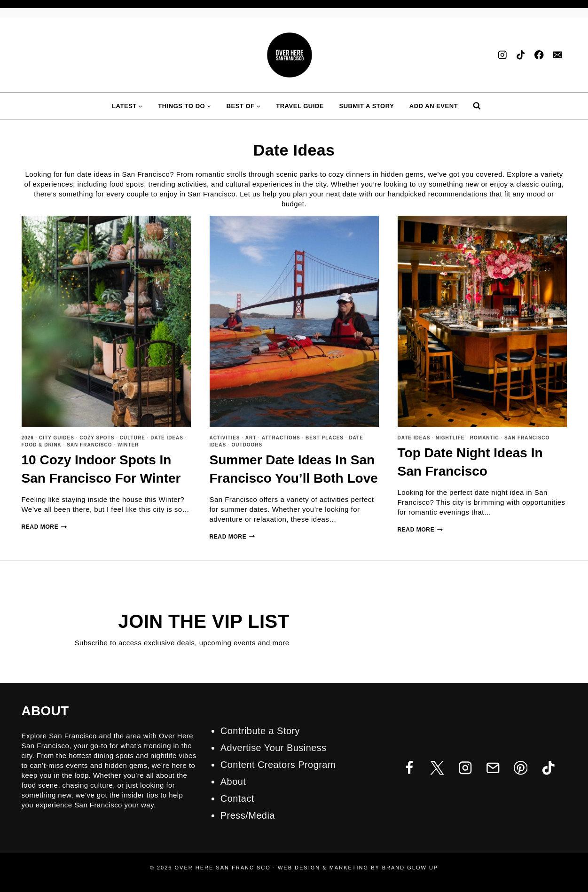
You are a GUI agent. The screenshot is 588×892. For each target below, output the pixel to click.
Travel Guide (300, 106)
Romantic (485, 438)
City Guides (57, 438)
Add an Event (434, 106)
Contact (237, 798)
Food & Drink (42, 445)
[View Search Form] (477, 106)
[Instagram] (503, 55)
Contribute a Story (260, 731)
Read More (44, 527)
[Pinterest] (521, 768)
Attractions (281, 438)
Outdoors (247, 445)
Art (251, 438)
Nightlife (450, 438)
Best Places (325, 438)
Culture (133, 438)
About (233, 782)
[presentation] (106, 321)
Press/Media (248, 815)
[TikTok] (521, 55)
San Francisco (89, 445)
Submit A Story (367, 106)
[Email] (558, 55)
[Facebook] (539, 55)
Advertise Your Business (274, 748)
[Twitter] (437, 768)
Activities (225, 438)
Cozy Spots (97, 438)
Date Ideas (167, 438)
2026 (28, 438)
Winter (128, 445)
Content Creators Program (278, 765)
